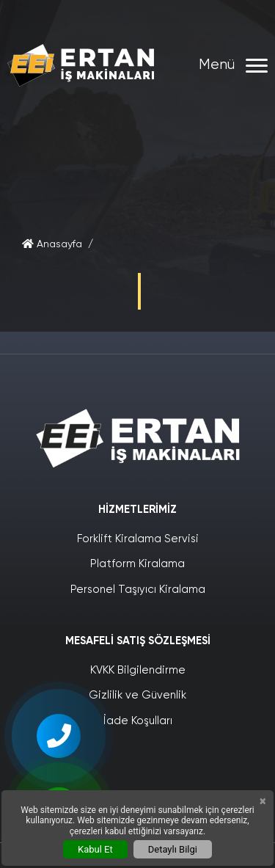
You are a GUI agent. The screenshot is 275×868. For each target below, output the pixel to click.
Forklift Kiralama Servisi (138, 539)
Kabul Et (95, 849)
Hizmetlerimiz (137, 510)
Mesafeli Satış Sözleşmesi (138, 641)
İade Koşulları (138, 721)
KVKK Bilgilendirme (138, 670)
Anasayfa (52, 244)
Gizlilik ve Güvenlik (137, 695)
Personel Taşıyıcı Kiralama (138, 590)
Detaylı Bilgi (173, 849)
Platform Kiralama (137, 564)
